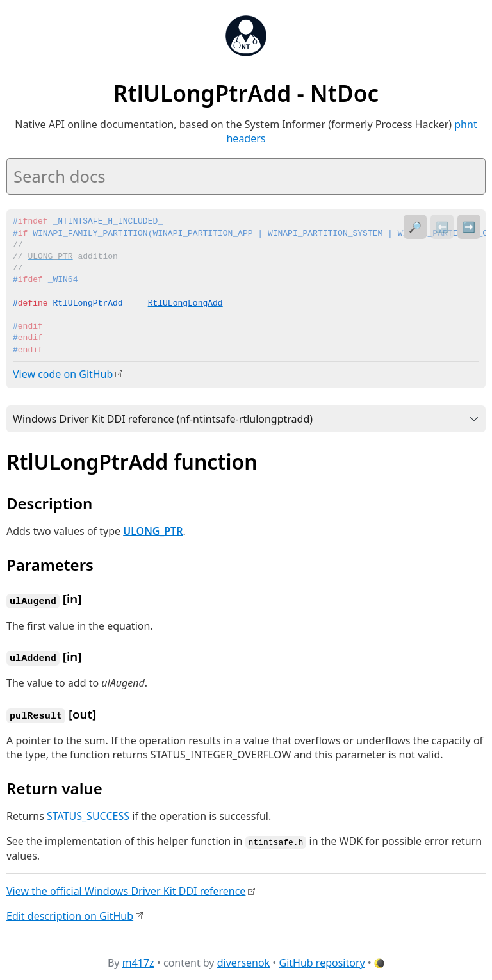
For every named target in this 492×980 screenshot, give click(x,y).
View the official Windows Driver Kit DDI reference (126, 888)
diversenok (244, 960)
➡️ (469, 227)
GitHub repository (322, 960)
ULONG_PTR (153, 530)
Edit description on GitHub (70, 913)
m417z (138, 960)
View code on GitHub (63, 374)
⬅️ (442, 227)
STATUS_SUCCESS (88, 813)
